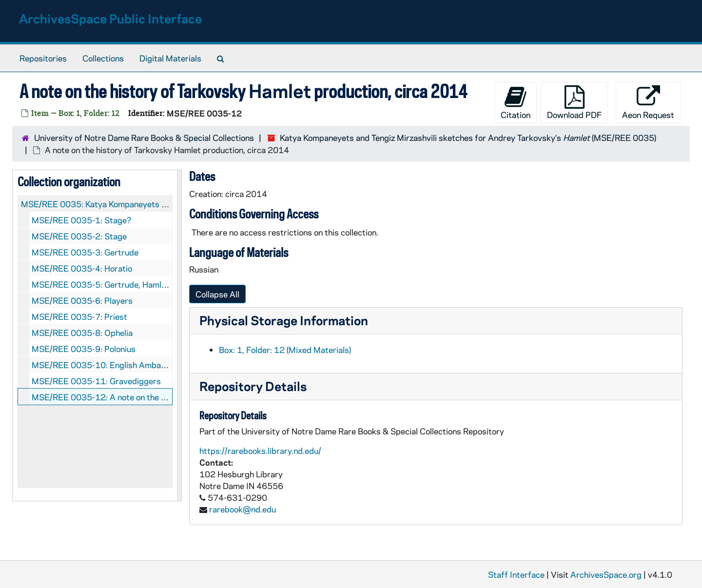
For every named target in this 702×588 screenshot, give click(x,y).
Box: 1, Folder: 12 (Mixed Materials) (285, 350)
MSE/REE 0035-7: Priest (79, 316)
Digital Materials (170, 58)
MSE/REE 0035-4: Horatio (82, 268)
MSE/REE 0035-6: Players (82, 300)
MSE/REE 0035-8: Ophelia (82, 333)
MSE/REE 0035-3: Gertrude (85, 252)
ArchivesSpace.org (606, 574)
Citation (516, 103)
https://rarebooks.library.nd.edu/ (260, 451)
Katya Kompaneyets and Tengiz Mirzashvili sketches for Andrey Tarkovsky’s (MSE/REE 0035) (468, 137)
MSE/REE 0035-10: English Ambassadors (111, 365)
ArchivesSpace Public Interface (110, 18)
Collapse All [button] (217, 294)
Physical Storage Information (284, 320)
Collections (103, 58)
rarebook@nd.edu (243, 509)
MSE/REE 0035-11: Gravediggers (96, 381)
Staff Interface (516, 574)
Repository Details (253, 386)
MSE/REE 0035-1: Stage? (82, 220)
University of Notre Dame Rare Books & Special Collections (144, 137)
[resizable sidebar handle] (179, 335)
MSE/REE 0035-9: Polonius (84, 349)
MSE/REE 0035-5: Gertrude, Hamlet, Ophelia (117, 284)
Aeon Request (648, 103)
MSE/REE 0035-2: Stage (79, 236)
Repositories (43, 58)
